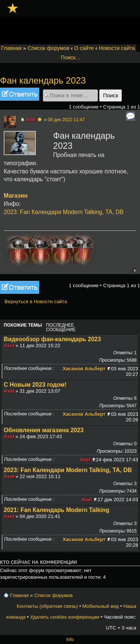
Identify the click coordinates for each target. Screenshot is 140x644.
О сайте (84, 48)
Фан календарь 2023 (43, 80)
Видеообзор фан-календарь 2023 (52, 339)
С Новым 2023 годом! (35, 385)
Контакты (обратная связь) (47, 606)
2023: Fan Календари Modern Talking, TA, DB (64, 212)
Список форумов (49, 48)
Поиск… (71, 57)
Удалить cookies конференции (64, 617)
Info (70, 640)
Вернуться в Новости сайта (36, 301)
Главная (11, 48)
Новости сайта (117, 48)
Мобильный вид (100, 606)
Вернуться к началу (134, 270)
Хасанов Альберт (84, 369)
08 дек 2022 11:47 (66, 120)
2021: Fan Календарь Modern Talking (57, 510)
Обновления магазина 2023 (44, 430)
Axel (30, 120)
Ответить (20, 94)
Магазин (16, 196)
